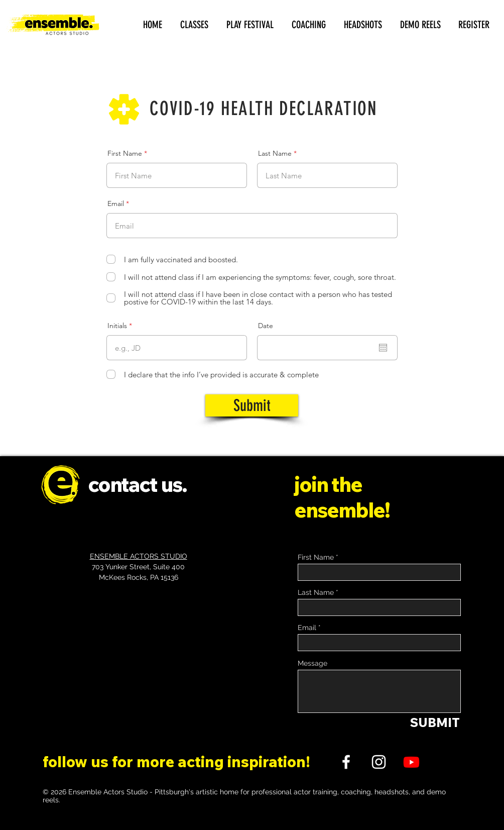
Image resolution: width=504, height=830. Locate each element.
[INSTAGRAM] (379, 762)
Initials (117, 326)
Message (312, 663)
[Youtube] (411, 762)
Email (116, 203)
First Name (125, 153)
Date (266, 326)
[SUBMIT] (435, 722)
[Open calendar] (383, 348)
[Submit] (252, 405)
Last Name (275, 153)
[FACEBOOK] (346, 762)
